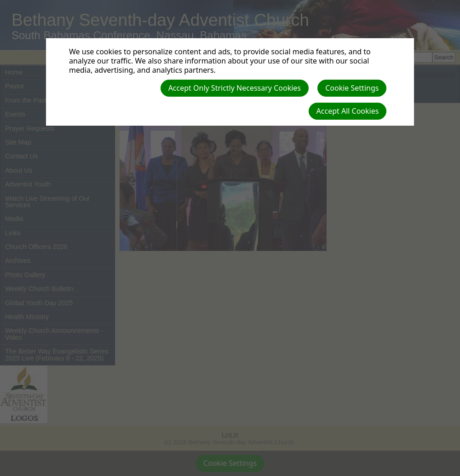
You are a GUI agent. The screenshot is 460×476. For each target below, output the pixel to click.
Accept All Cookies (348, 111)
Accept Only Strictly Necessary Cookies (235, 88)
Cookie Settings (352, 88)
